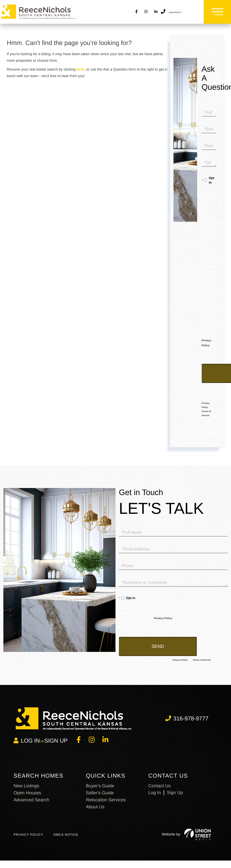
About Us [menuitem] (95, 811)
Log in (30, 745)
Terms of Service (202, 665)
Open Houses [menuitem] (27, 797)
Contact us (160, 790)
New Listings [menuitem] (26, 790)
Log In (155, 797)
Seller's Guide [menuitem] (100, 797)
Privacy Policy (163, 623)
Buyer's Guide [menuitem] (100, 790)
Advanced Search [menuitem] (31, 804)
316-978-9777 (191, 723)
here (80, 74)
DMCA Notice (66, 840)
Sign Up (56, 745)
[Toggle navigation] (215, 14)
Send (158, 651)
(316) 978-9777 (180, 14)
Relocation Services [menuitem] (106, 804)
